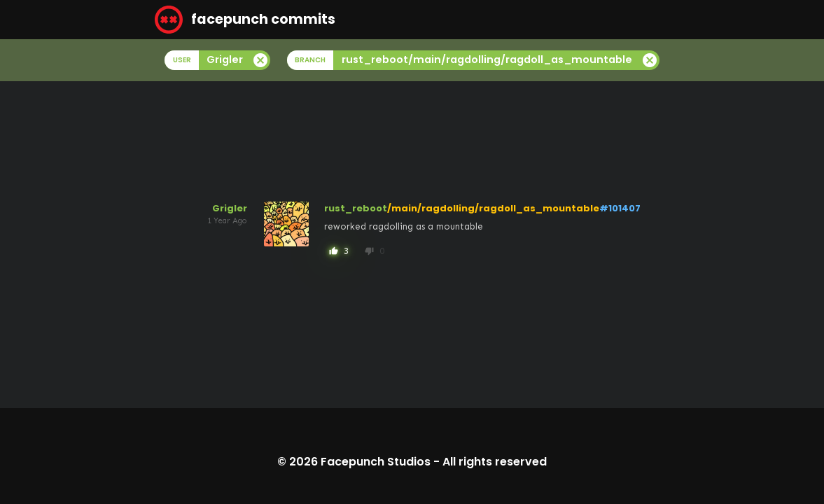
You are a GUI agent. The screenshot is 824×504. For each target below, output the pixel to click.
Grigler (230, 208)
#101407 (620, 208)
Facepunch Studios (376, 462)
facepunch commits (245, 20)
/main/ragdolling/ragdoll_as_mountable (493, 208)
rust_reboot (356, 208)
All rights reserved (495, 462)
